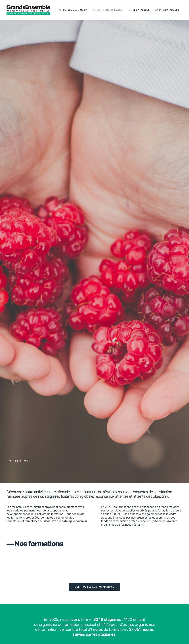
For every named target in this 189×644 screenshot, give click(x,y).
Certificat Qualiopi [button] (81, 578)
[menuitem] (73, 10)
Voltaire (100, 361)
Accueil (74, 609)
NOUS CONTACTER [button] (146, 580)
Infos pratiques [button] (94, 474)
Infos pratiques (169, 10)
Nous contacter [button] (155, 474)
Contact (75, 623)
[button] (34, 465)
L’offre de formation (110, 10)
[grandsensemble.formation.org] (28, 10)
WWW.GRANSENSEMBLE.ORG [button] (152, 610)
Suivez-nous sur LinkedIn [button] (157, 595)
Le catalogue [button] (34, 474)
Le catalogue (141, 10)
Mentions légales (88, 637)
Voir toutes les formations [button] (94, 202)
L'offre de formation (80, 615)
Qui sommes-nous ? (75, 10)
